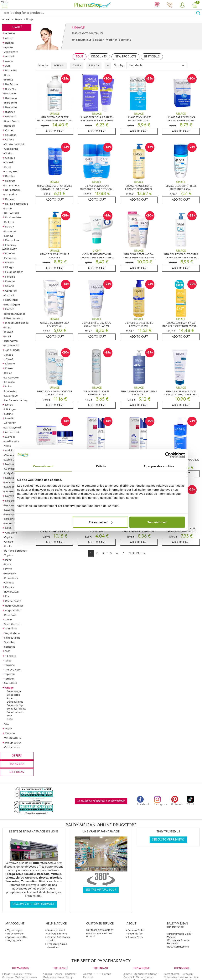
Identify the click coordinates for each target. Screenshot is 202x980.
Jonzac (9, 355)
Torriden (9, 679)
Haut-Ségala (12, 305)
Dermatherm (13, 190)
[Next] (137, 553)
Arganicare (11, 52)
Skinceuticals (12, 638)
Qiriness (9, 583)
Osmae (9, 542)
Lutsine (9, 414)
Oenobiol (129, 977)
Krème (8, 373)
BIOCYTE (10, 89)
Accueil (6, 19)
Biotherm (11, 116)
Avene (9, 61)
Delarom (10, 181)
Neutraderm (12, 491)
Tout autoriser (157, 522)
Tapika (8, 555)
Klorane (10, 363)
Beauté (17, 27)
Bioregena (11, 103)
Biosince (10, 112)
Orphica (9, 537)
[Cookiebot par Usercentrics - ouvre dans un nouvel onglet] (168, 455)
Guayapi (9, 469)
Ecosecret (10, 231)
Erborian (10, 253)
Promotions (11, 578)
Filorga (9, 267)
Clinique (10, 158)
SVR (8, 651)
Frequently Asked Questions (57, 946)
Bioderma (11, 98)
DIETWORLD (12, 213)
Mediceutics (12, 441)
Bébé (10, 719)
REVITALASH (12, 592)
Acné (10, 698)
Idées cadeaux (13, 318)
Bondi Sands (12, 121)
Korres (9, 368)
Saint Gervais (12, 624)
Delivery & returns (57, 934)
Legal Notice (135, 934)
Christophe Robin (15, 144)
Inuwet (8, 332)
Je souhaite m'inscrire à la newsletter (101, 801)
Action (58, 65)
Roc (7, 596)
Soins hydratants (16, 709)
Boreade (10, 126)
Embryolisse (12, 240)
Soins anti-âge (15, 705)
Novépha (10, 510)
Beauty (18, 19)
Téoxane (10, 665)
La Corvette (11, 378)
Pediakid (88, 977)
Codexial (10, 162)
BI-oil (7, 75)
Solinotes (10, 647)
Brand (93, 65)
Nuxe (8, 528)
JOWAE (9, 359)
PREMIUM (10, 573)
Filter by (43, 65)
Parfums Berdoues (15, 551)
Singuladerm (12, 633)
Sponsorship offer (17, 937)
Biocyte (128, 974)
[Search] (98, 13)
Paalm (8, 546)
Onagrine (11, 533)
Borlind (9, 43)
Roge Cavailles (14, 606)
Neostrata (10, 482)
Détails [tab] (101, 466)
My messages (15, 930)
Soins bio (10, 642)
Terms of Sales (136, 930)
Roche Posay (13, 601)
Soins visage (14, 691)
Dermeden (11, 194)
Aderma (10, 33)
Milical (140, 977)
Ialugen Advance (15, 314)
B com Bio (11, 70)
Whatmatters (12, 738)
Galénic (10, 286)
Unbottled (10, 683)
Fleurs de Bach (14, 272)
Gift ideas (17, 772)
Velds (8, 446)
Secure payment (56, 930)
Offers (17, 756)
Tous (80, 57)
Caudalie (11, 135)
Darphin (10, 176)
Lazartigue (11, 396)
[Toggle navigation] (5, 5)
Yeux (10, 716)
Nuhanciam (11, 523)
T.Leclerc (10, 656)
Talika (8, 661)
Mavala (10, 437)
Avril (8, 66)
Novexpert (11, 514)
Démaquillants (15, 702)
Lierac (9, 405)
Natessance (13, 464)
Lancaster (10, 391)
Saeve (8, 619)
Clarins (8, 153)
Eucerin (10, 262)
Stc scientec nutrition (145, 974)
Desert (8, 208)
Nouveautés (12, 505)
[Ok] (199, 13)
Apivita (9, 47)
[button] (182, 5)
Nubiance (10, 519)
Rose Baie (10, 615)
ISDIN (8, 336)
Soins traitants (15, 712)
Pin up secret (13, 743)
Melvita (10, 450)
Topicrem (10, 674)
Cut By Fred (11, 171)
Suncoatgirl (11, 487)
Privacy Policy (135, 937)
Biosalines (11, 107)
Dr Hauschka (13, 217)
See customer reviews (168, 840)
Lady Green (11, 473)
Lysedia (10, 418)
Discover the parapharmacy (34, 904)
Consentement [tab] (43, 466)
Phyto (9, 569)
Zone (76, 65)
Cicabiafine (11, 149)
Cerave (10, 139)
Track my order (15, 934)
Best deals (152, 57)
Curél (7, 167)
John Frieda (12, 350)
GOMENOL (12, 300)
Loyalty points (15, 941)
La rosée (10, 382)
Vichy (8, 729)
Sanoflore (11, 628)
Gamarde (11, 291)
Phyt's (8, 564)
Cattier (9, 130)
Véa (7, 724)
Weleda (10, 733)
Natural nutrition (189, 977)
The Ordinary (12, 670)
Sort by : (119, 65)
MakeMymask (13, 427)
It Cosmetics (12, 345)
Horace (10, 309)
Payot (9, 560)
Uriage (9, 688)
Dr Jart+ (9, 222)
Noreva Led (12, 496)
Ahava (9, 38)
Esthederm (11, 258)
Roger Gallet (13, 610)
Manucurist (12, 432)
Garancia (10, 295)
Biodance (10, 93)
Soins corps (13, 695)
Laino (9, 386)
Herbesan (187, 974)
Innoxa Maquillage (17, 323)
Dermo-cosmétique (17, 204)
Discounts (99, 57)
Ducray (10, 227)
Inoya (8, 327)
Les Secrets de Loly (16, 400)
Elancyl (8, 236)
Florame (10, 277)
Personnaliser (101, 522)
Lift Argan (10, 409)
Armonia (10, 56)
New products (125, 57)
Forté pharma (172, 974)
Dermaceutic (12, 185)
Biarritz (9, 80)
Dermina (10, 199)
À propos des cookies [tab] (159, 466)
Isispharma (11, 341)
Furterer (10, 281)
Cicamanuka (12, 747)
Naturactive (171, 977)
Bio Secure (12, 84)
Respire (10, 587)
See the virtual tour (101, 890)
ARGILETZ (10, 423)
